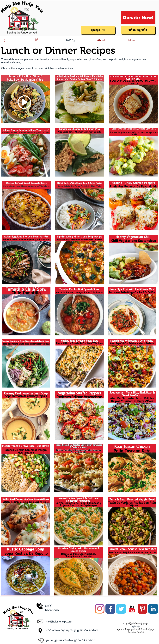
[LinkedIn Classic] (153, 609)
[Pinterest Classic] (142, 609)
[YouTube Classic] (132, 609)
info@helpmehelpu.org (58, 622)
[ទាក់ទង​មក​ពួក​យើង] (138, 30)
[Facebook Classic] (110, 609)
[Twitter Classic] (121, 609)
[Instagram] (100, 609)
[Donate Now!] (138, 18)
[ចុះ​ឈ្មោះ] (98, 30)
